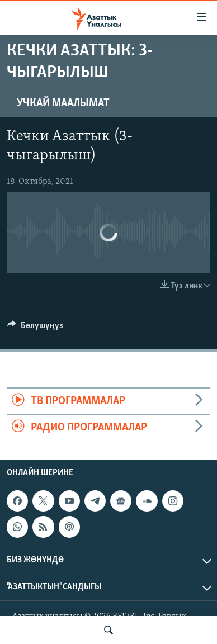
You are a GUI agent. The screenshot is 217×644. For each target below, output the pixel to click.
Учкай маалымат (63, 103)
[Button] (35, 328)
